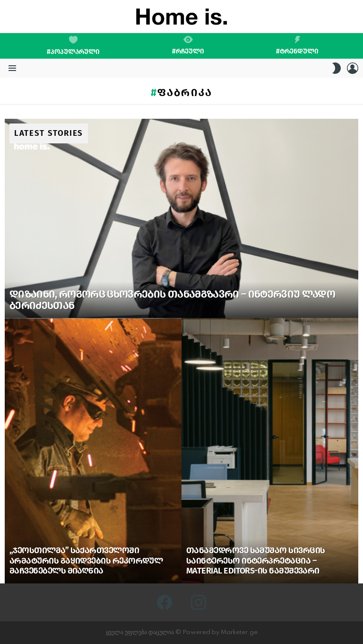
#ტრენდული (297, 45)
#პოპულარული (73, 46)
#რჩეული (188, 45)
